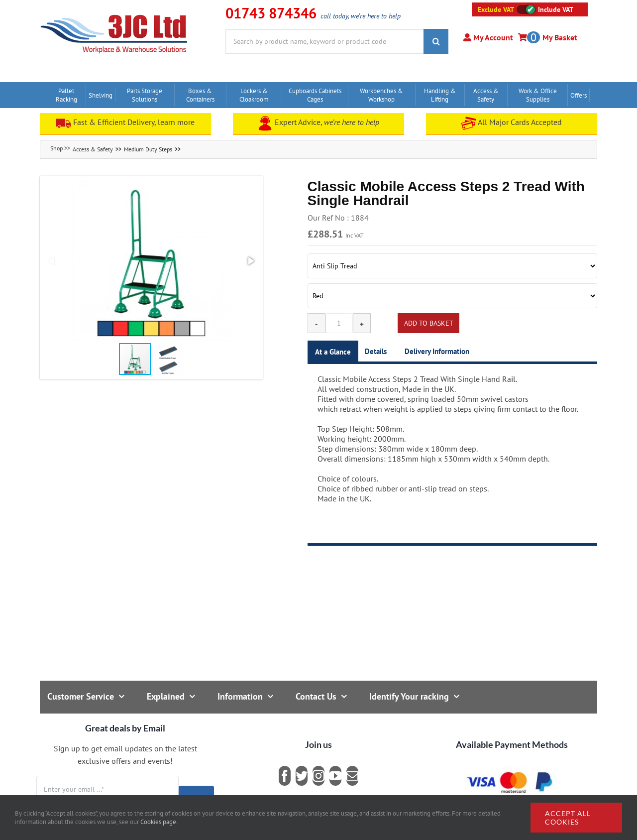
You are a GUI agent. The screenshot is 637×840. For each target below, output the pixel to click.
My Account (492, 37)
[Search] (436, 41)
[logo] (114, 12)
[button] (151, 261)
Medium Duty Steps (148, 149)
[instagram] (318, 776)
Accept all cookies (568, 818)
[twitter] (302, 776)
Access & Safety (93, 149)
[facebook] (285, 776)
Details (376, 351)
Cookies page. (159, 822)
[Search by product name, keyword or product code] (324, 41)
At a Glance (333, 352)
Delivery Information (437, 351)
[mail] (352, 776)
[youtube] (335, 776)
